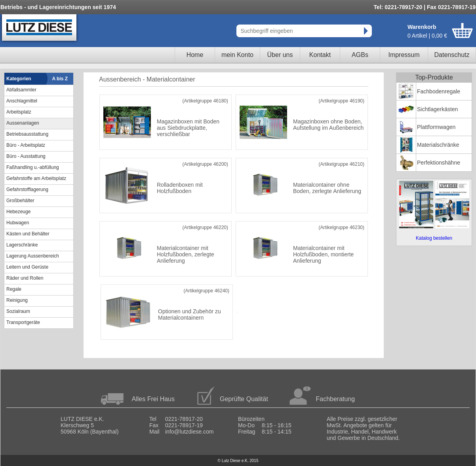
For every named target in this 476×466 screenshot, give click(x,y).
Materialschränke (438, 145)
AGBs (360, 55)
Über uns (280, 55)
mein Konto (237, 55)
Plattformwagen (436, 127)
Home (195, 55)
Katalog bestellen (434, 238)
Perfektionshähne (439, 163)
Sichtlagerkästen (438, 109)
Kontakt (320, 55)
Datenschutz (452, 55)
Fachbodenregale (439, 91)
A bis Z (60, 79)
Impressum (404, 55)
